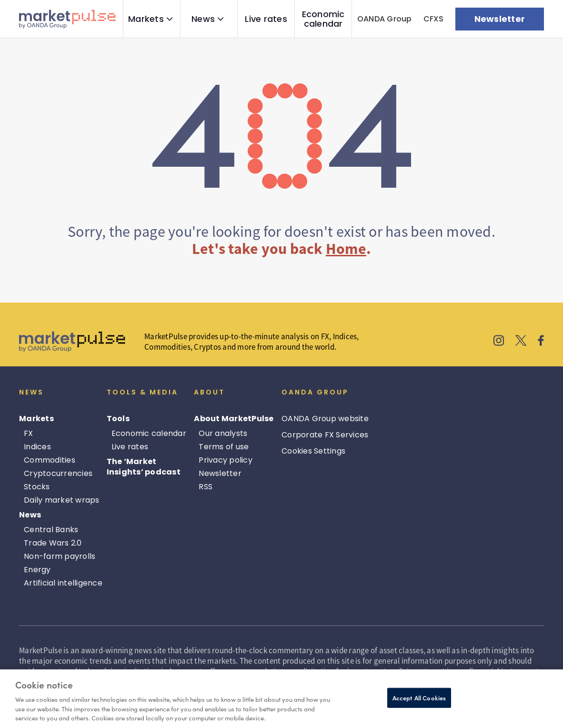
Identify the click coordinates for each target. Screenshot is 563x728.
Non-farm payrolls (60, 556)
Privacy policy (226, 460)
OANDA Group (385, 19)
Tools (118, 419)
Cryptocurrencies (58, 473)
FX (29, 433)
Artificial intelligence (63, 583)
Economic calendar (323, 19)
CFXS (434, 19)
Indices (37, 447)
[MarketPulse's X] (521, 342)
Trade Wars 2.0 (53, 543)
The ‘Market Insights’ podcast (144, 467)
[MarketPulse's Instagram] (499, 342)
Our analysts (223, 433)
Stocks (37, 487)
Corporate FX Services (325, 435)
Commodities (50, 460)
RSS (206, 487)
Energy (37, 570)
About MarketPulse (234, 419)
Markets (146, 19)
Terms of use (224, 447)
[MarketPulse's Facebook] (541, 342)
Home (346, 249)
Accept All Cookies (419, 698)
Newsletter (220, 473)
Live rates (266, 19)
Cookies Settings (313, 451)
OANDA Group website (325, 419)
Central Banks (51, 530)
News (203, 19)
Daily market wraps (62, 500)
